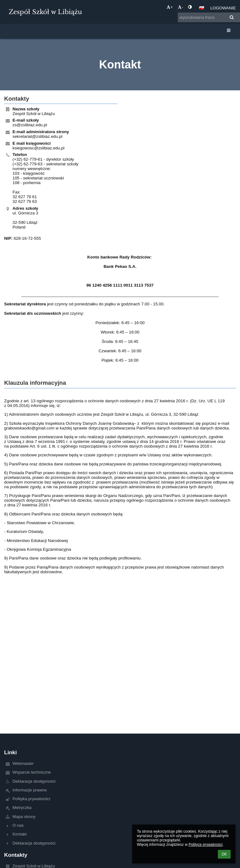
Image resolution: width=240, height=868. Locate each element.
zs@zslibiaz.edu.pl (30, 125)
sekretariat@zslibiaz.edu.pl (37, 136)
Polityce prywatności (205, 845)
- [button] (180, 7)
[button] (202, 8)
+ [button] (170, 7)
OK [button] (224, 854)
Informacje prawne (30, 790)
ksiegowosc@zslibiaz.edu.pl (38, 148)
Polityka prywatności (31, 799)
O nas (18, 825)
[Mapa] (179, 152)
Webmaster (23, 763)
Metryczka (22, 808)
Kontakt (20, 834)
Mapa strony (24, 817)
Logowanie (223, 8)
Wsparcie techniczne (32, 772)
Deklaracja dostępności (34, 781)
